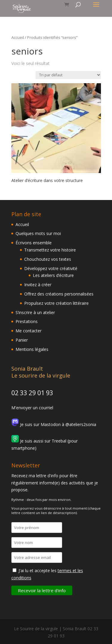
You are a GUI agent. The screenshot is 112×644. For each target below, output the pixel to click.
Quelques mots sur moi (38, 233)
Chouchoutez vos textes (48, 259)
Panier (22, 340)
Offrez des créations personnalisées (59, 294)
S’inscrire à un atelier (35, 312)
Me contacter (29, 331)
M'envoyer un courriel (32, 408)
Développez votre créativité (51, 268)
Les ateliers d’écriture (53, 275)
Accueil (18, 37)
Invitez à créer (38, 285)
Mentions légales (32, 349)
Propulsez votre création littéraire (56, 303)
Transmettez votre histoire (50, 250)
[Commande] (68, 75)
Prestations (27, 321)
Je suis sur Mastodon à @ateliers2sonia (54, 424)
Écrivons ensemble (34, 243)
